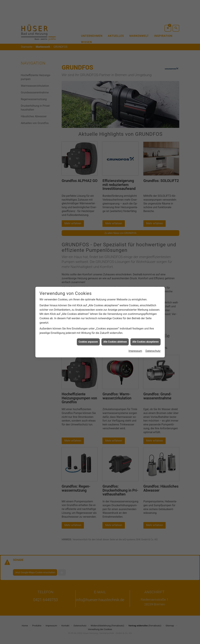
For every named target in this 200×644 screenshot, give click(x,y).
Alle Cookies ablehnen (115, 338)
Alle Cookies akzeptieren (145, 338)
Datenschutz (153, 347)
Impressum (135, 347)
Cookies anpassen (88, 338)
